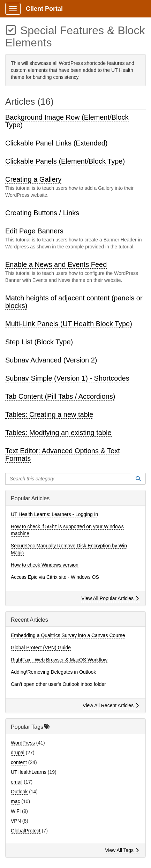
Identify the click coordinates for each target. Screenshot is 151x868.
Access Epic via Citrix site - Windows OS (55, 577)
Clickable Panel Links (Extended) (56, 143)
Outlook (19, 792)
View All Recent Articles (111, 705)
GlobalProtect (26, 831)
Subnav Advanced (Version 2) (51, 360)
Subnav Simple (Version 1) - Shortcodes (67, 378)
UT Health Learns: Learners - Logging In (54, 514)
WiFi (16, 811)
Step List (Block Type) (39, 342)
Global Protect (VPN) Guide (41, 648)
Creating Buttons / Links (42, 213)
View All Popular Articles (110, 598)
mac (15, 801)
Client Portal (44, 9)
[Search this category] (68, 479)
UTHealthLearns (29, 772)
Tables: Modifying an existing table (58, 433)
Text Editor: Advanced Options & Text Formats (63, 455)
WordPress (23, 743)
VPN (16, 821)
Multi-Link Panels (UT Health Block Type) (69, 324)
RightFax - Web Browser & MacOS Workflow (59, 660)
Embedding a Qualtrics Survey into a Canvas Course (68, 635)
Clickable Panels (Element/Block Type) (65, 161)
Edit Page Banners (34, 231)
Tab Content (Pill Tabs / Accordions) (60, 396)
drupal (18, 753)
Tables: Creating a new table (49, 414)
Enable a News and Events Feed (56, 264)
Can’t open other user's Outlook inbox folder (58, 684)
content (19, 762)
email (17, 782)
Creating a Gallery (33, 179)
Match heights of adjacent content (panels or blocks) (74, 302)
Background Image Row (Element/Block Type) (67, 121)
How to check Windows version (45, 565)
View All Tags (122, 850)
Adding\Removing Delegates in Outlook (53, 672)
